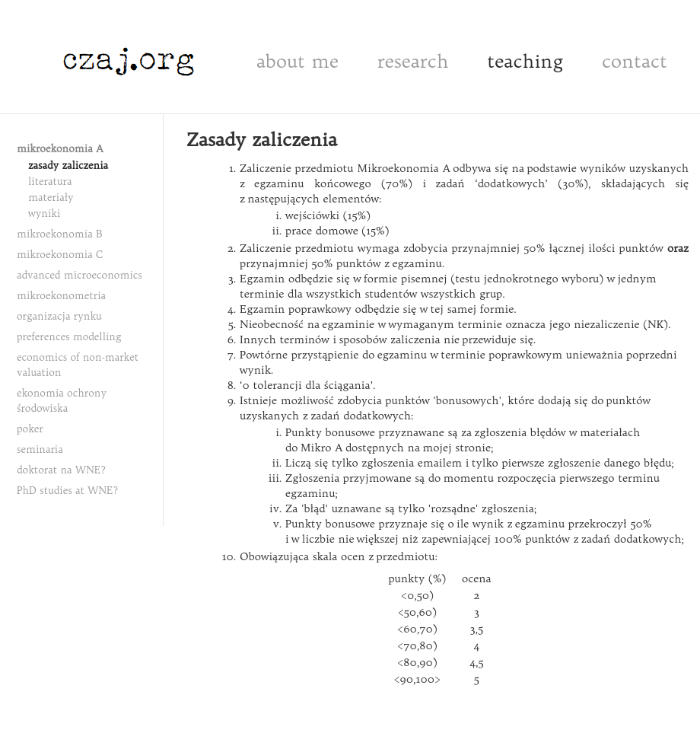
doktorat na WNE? (61, 470)
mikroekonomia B (60, 234)
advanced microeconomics (80, 275)
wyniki (44, 213)
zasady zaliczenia (68, 165)
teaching (525, 61)
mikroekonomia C (60, 254)
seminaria (40, 449)
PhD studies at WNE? (67, 490)
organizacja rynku (59, 316)
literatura (50, 181)
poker (30, 429)
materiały (51, 197)
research (413, 61)
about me (297, 61)
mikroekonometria (61, 295)
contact (635, 61)
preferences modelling (69, 336)
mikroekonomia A (60, 148)
